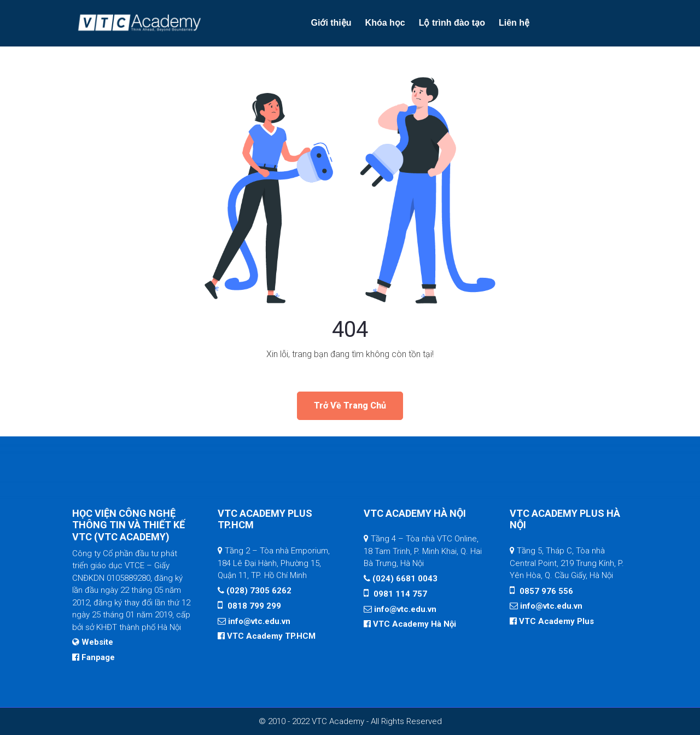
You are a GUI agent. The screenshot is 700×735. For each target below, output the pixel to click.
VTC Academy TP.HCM (271, 636)
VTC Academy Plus (556, 621)
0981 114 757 (399, 594)
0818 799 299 (253, 606)
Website (97, 642)
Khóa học (385, 23)
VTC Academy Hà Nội (415, 624)
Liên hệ (514, 23)
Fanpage (98, 657)
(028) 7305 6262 (258, 591)
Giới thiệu (331, 23)
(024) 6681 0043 (405, 579)
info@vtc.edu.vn (259, 621)
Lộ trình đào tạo (452, 23)
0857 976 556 (545, 591)
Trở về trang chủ (350, 406)
